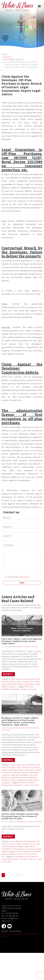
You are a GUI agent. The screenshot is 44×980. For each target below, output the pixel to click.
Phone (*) (22, 529)
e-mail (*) (22, 538)
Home (4, 54)
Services (8, 57)
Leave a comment (29, 689)
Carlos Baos (34, 647)
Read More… (8, 674)
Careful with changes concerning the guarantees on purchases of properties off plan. (20, 816)
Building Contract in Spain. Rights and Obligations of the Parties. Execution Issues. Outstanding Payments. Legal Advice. (20, 721)
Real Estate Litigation (14, 59)
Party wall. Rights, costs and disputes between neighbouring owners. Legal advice (22, 641)
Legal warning (8, 934)
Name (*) (22, 520)
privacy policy (23, 577)
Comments (22, 559)
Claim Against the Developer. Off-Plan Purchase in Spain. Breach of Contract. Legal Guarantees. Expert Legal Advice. (21, 682)
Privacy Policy (22, 934)
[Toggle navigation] (39, 6)
